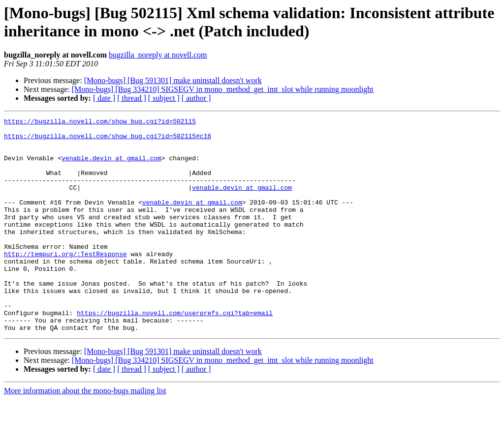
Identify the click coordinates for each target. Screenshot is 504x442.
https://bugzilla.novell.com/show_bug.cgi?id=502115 (100, 122)
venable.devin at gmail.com (111, 167)
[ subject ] (164, 98)
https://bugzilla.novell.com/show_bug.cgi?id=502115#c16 (108, 140)
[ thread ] (132, 98)
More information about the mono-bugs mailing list (85, 433)
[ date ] (104, 98)
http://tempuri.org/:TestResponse (65, 282)
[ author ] (196, 98)
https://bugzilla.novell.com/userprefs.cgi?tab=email (175, 353)
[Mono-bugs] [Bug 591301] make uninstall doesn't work (173, 80)
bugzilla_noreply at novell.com (158, 55)
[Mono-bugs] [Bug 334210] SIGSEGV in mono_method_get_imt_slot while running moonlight (223, 89)
